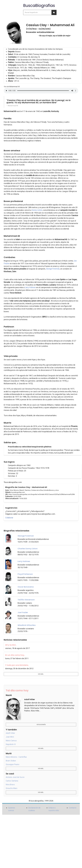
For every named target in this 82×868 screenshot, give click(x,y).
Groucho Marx (12, 788)
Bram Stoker (11, 761)
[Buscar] (54, 12)
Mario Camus (11, 741)
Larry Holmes (30, 287)
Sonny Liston (37, 210)
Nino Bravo (10, 784)
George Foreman (53, 269)
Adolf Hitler (10, 733)
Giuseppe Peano (13, 764)
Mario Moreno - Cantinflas (16, 757)
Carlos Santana (12, 781)
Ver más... (41, 674)
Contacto (73, 808)
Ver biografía (41, 725)
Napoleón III (11, 744)
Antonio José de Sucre (15, 777)
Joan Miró (10, 737)
